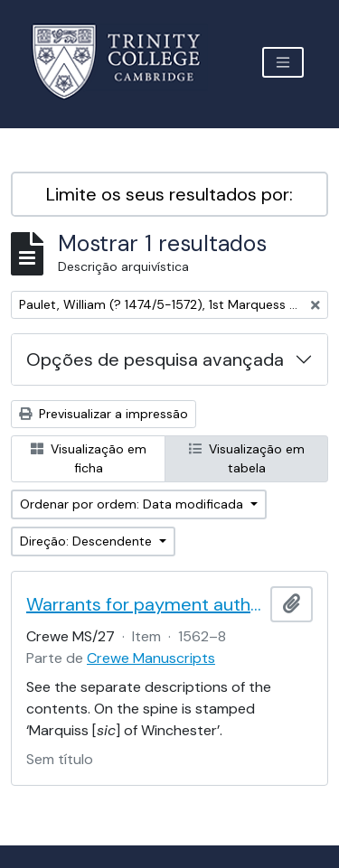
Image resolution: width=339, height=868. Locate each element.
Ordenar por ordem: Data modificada (133, 504)
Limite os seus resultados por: (169, 194)
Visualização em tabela (247, 458)
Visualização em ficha (89, 458)
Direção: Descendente (88, 541)
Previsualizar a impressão (104, 414)
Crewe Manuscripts (151, 658)
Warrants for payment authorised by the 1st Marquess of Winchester (145, 604)
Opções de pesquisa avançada (155, 359)
